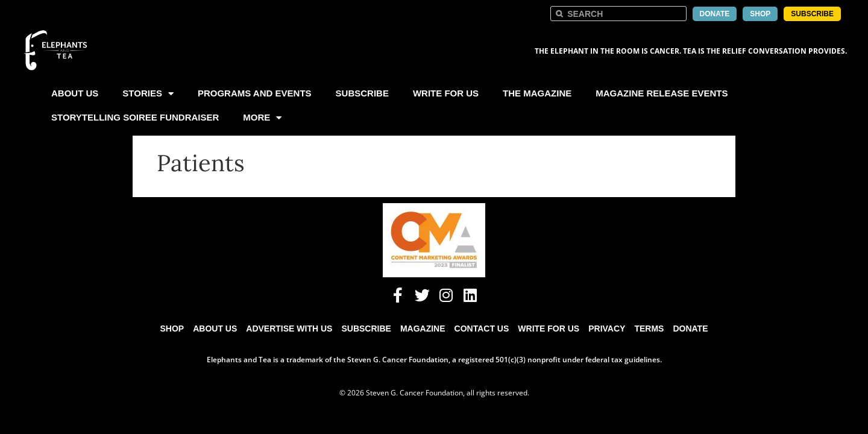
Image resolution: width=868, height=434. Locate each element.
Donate (690, 329)
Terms (649, 329)
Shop (172, 329)
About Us (75, 93)
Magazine (423, 329)
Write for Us (549, 329)
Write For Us (446, 93)
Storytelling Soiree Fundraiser (135, 117)
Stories (148, 94)
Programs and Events (255, 93)
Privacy (607, 329)
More (262, 118)
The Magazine (537, 93)
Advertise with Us (289, 329)
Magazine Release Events (662, 93)
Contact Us (482, 329)
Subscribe (362, 93)
